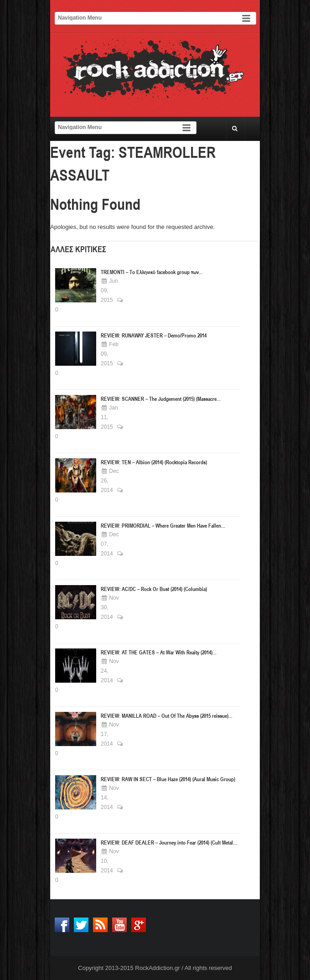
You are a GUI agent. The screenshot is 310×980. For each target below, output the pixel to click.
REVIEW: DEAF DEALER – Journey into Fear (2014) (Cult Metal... (169, 842)
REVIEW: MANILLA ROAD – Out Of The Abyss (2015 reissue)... (167, 716)
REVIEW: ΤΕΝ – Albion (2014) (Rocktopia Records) (154, 462)
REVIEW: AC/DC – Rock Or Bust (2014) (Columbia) (154, 589)
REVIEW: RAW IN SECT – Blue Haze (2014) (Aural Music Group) (168, 779)
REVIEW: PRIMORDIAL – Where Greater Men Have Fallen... (163, 525)
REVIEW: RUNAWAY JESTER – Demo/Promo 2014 (154, 335)
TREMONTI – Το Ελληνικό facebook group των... (152, 272)
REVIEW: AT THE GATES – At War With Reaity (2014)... (159, 652)
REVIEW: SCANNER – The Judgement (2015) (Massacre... (161, 399)
